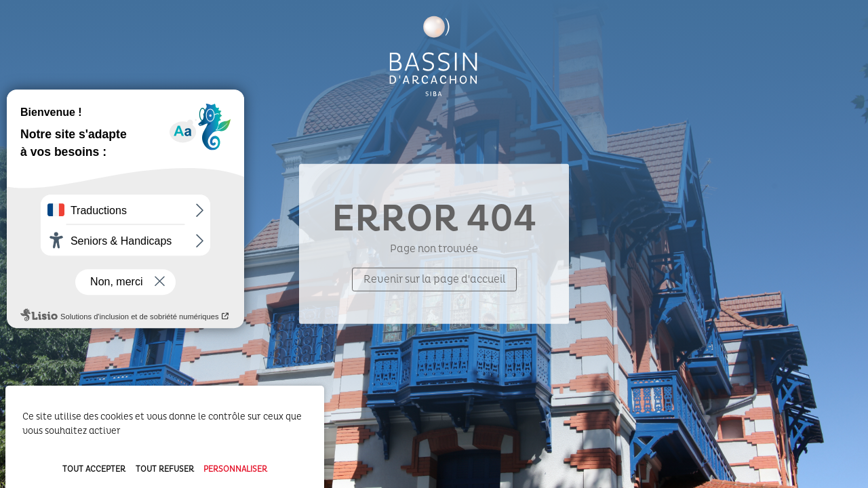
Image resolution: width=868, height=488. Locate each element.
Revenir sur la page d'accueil (434, 279)
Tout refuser (165, 469)
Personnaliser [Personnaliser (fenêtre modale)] (235, 469)
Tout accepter (94, 469)
